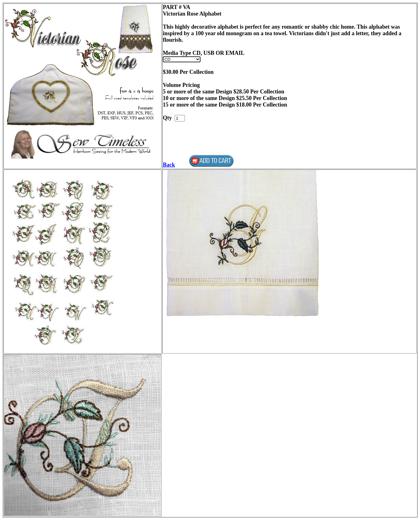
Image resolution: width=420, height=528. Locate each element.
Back (169, 165)
